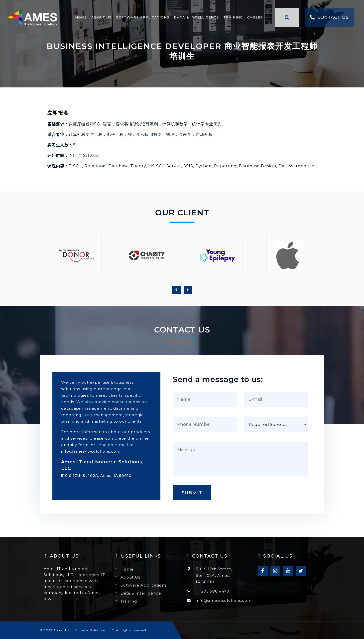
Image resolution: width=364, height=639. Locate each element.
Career (250, 20)
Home (76, 20)
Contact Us (325, 20)
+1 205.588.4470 (213, 591)
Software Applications (138, 20)
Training (228, 20)
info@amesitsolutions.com (224, 600)
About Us (97, 20)
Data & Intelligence (192, 20)
